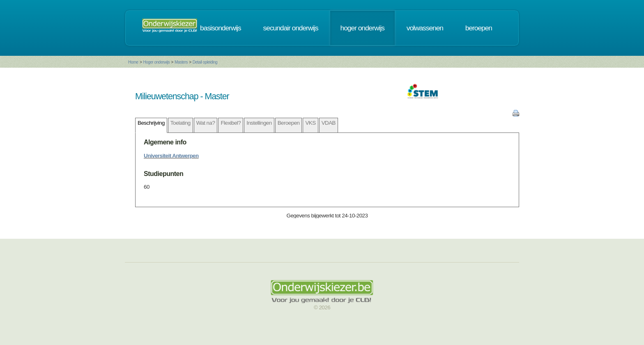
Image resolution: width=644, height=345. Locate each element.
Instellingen (259, 123)
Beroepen (289, 123)
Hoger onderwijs (156, 62)
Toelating (181, 123)
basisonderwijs (221, 28)
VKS (310, 123)
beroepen (479, 28)
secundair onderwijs (291, 28)
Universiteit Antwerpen (171, 156)
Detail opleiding (205, 62)
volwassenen (425, 28)
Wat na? (206, 123)
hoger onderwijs (362, 28)
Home (133, 62)
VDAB (329, 123)
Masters (181, 62)
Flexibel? (231, 123)
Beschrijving (151, 123)
